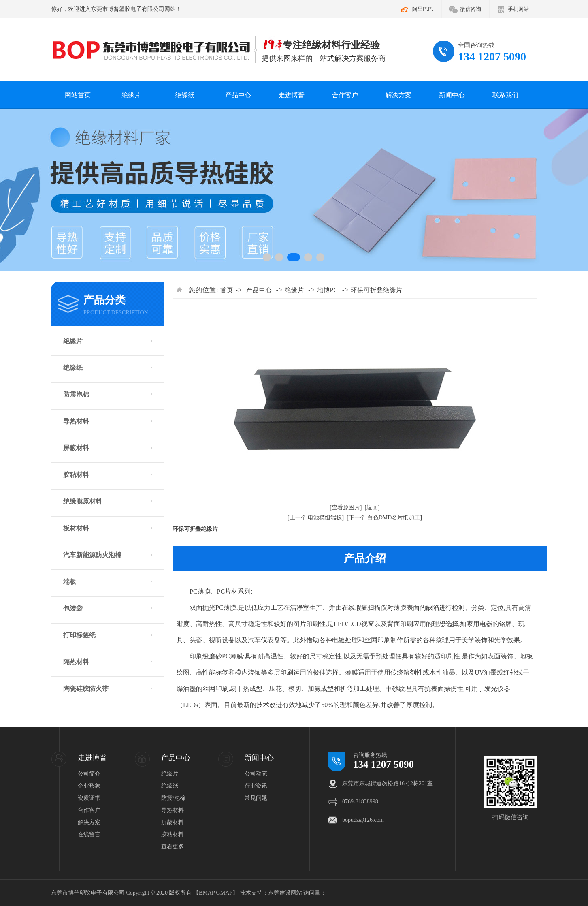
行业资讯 (256, 786)
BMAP (207, 893)
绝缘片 (131, 95)
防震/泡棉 (173, 798)
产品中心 (238, 95)
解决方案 (398, 95)
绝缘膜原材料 (83, 501)
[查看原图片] (346, 507)
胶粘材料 (76, 475)
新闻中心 (452, 95)
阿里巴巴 (423, 9)
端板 (70, 582)
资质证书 (89, 798)
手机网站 (518, 9)
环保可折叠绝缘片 (377, 290)
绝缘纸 (185, 95)
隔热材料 (76, 662)
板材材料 (76, 528)
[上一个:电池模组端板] (316, 518)
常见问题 (256, 798)
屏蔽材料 (76, 448)
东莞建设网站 (285, 893)
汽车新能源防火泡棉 (92, 555)
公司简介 (89, 774)
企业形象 (89, 786)
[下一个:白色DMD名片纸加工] (384, 518)
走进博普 (292, 95)
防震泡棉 (76, 394)
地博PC (328, 290)
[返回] (372, 507)
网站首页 (78, 95)
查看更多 (173, 847)
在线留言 (89, 834)
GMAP (224, 893)
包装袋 (73, 608)
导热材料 (76, 421)
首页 (227, 290)
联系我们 (505, 95)
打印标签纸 (79, 635)
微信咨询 (471, 9)
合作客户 (345, 95)
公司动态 (256, 774)
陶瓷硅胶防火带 (86, 689)
